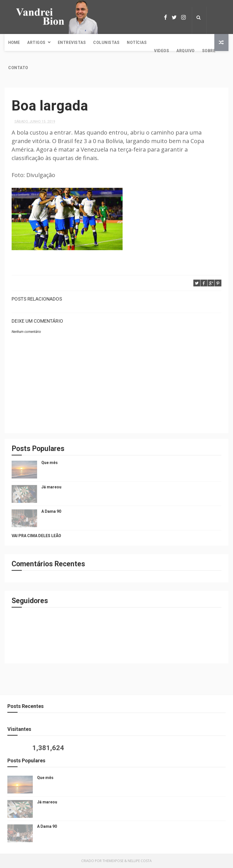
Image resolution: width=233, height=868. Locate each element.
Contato (18, 68)
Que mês (50, 463)
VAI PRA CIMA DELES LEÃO (36, 536)
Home (14, 42)
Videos (162, 51)
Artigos (36, 42)
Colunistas (106, 42)
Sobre (209, 51)
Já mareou (51, 487)
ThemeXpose (113, 861)
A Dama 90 (51, 511)
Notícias (137, 42)
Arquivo (186, 51)
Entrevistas (72, 42)
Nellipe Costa (140, 861)
